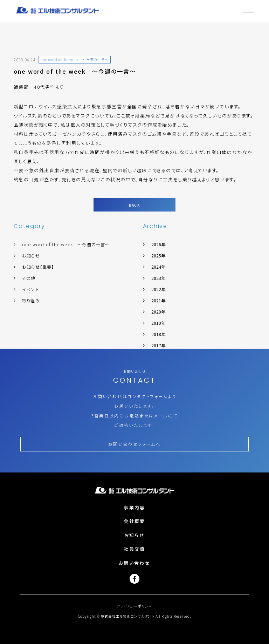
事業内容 (134, 507)
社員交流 (134, 549)
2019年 (158, 323)
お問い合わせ (134, 563)
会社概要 (134, 521)
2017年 (158, 345)
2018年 (158, 334)
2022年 (158, 289)
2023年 (158, 278)
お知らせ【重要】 (38, 267)
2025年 (158, 256)
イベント (30, 289)
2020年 (158, 312)
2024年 (158, 267)
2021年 (158, 300)
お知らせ (31, 256)
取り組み (31, 300)
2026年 (158, 244)
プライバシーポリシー (134, 606)
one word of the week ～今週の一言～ (66, 244)
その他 (29, 278)
